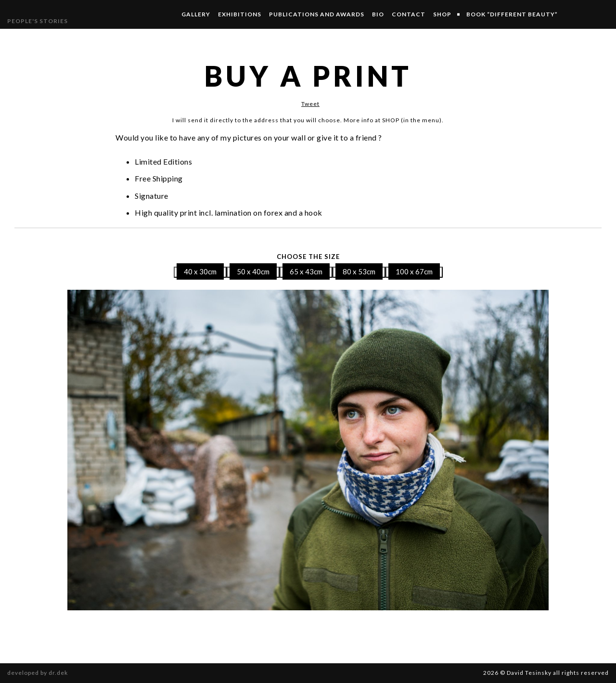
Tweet (310, 104)
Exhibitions (240, 14)
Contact (409, 14)
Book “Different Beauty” (512, 14)
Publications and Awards (317, 14)
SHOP (442, 14)
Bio (378, 14)
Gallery (196, 14)
